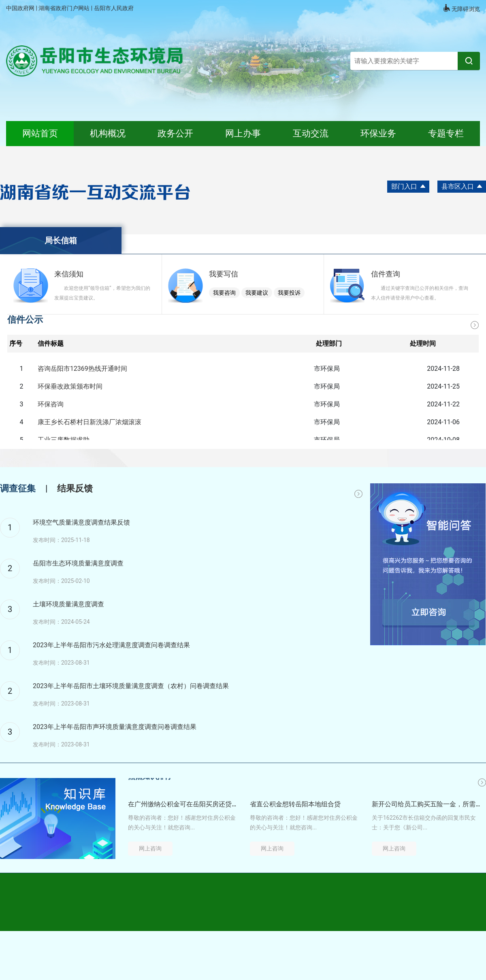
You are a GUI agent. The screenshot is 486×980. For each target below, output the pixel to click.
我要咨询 (224, 293)
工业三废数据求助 (64, 440)
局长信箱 (61, 240)
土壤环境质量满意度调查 (68, 604)
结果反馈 (75, 488)
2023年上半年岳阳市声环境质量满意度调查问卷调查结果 (115, 727)
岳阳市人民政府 (114, 8)
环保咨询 (51, 404)
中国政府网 (21, 8)
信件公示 (25, 320)
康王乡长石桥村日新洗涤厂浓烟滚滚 (90, 422)
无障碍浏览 (461, 8)
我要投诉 (289, 293)
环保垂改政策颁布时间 (70, 386)
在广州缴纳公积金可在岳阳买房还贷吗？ (182, 804)
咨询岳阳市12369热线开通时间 (82, 369)
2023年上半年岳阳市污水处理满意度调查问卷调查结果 (111, 645)
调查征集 (18, 488)
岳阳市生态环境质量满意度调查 (78, 563)
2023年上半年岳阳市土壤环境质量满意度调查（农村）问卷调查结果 (131, 686)
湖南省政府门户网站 (65, 8)
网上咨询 (150, 848)
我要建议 (257, 293)
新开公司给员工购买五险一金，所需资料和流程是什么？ (426, 804)
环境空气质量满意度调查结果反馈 (81, 522)
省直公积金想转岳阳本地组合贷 (295, 804)
